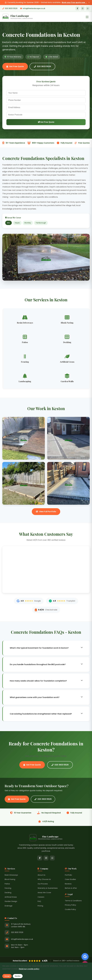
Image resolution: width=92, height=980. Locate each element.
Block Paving (10, 879)
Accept (7, 976)
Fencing (8, 888)
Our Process (43, 884)
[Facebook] (77, 8)
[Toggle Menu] (87, 17)
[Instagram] (83, 8)
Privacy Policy (70, 905)
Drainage (9, 906)
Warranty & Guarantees (48, 888)
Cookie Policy (70, 909)
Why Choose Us (44, 879)
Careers (41, 897)
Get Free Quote (15, 66)
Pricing (40, 906)
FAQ (39, 901)
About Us (41, 875)
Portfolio (68, 875)
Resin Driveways (11, 875)
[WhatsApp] (88, 8)
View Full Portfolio (46, 512)
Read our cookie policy (29, 969)
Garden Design (11, 901)
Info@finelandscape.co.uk (33, 8)
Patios (7, 884)
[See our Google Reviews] (85, 957)
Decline (18, 976)
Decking (8, 893)
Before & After (71, 888)
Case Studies (70, 879)
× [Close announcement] (89, 3)
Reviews (68, 884)
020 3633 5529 (10, 8)
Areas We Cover (44, 893)
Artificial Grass (11, 897)
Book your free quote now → (74, 2)
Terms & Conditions (73, 901)
